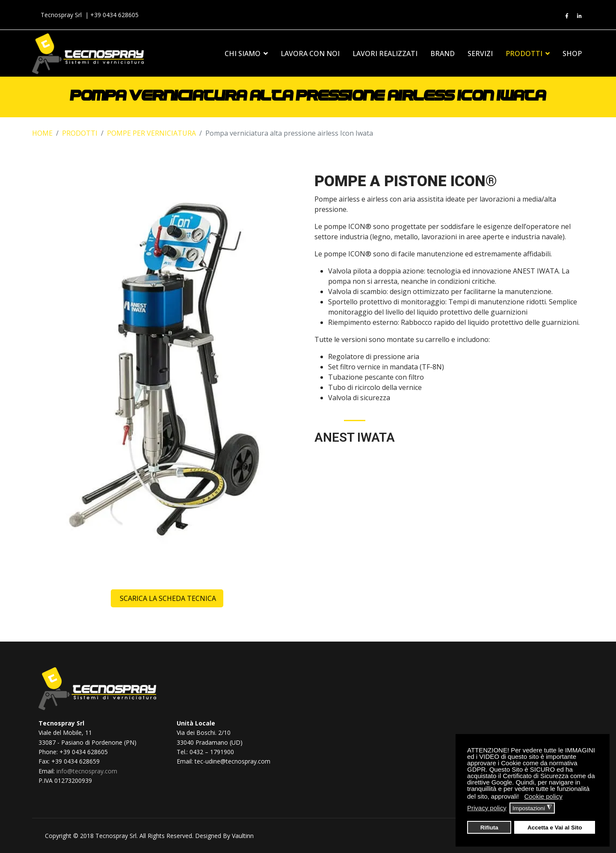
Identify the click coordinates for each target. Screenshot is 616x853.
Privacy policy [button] (487, 808)
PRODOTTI (524, 53)
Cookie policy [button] (543, 796)
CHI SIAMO (243, 53)
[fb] (567, 16)
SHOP (572, 53)
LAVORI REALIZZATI (385, 53)
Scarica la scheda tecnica (167, 598)
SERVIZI (480, 53)
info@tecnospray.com (87, 771)
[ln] (579, 16)
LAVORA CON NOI (310, 53)
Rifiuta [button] (489, 828)
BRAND (443, 53)
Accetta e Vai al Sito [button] (555, 828)
